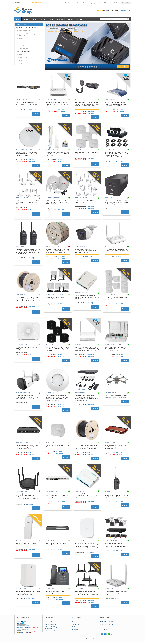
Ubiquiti (26, 19)
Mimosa (53, 19)
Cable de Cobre (24, 61)
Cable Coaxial (23, 58)
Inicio (18, 19)
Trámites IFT (102, 3)
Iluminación (22, 42)
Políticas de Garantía (50, 624)
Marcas (85, 3)
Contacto (82, 19)
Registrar (68, 3)
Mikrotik (35, 19)
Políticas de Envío (49, 622)
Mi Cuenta (117, 3)
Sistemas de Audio (24, 48)
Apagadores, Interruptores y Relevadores (27, 35)
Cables (20, 54)
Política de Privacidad (51, 631)
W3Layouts (93, 638)
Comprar (36, 114)
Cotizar (125, 401)
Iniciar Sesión (77, 3)
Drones (21, 39)
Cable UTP (22, 64)
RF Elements (72, 19)
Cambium (62, 19)
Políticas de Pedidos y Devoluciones (51, 628)
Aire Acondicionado (24, 31)
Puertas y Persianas (24, 45)
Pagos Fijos (93, 3)
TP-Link (44, 19)
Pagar (110, 3)
